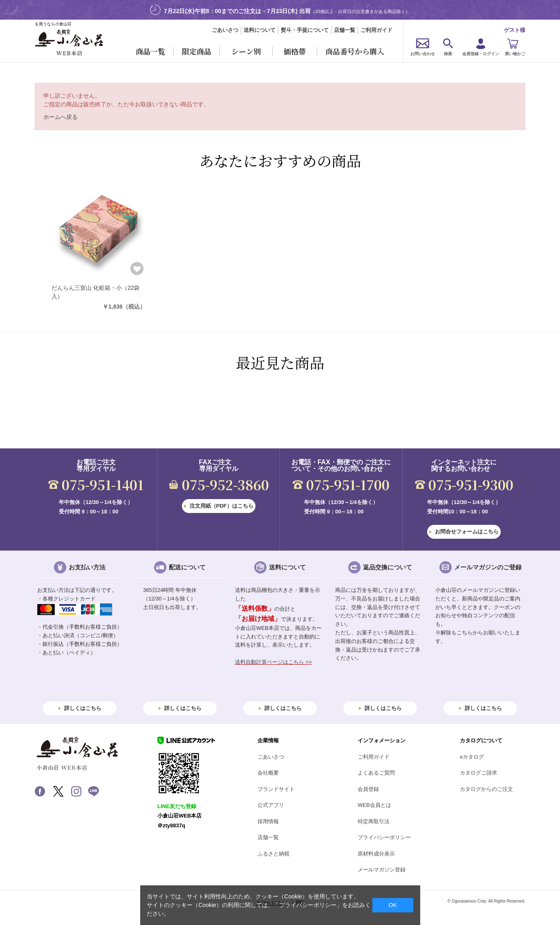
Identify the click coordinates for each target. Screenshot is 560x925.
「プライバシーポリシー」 (308, 905)
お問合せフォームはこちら (467, 532)
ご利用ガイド (376, 30)
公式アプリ (271, 805)
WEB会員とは (374, 805)
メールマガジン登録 (382, 870)
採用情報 (268, 821)
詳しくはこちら (83, 708)
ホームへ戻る (60, 117)
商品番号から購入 (355, 51)
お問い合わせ (423, 54)
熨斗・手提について (305, 30)
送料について (260, 30)
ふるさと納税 (273, 854)
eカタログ (472, 757)
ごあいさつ (225, 30)
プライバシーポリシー (384, 837)
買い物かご (515, 54)
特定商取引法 (374, 821)
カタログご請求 (478, 773)
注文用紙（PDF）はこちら (222, 506)
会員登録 (368, 789)
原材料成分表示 (376, 854)
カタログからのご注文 (486, 789)
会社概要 (268, 773)
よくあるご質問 (376, 773)
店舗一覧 (345, 30)
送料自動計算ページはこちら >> (273, 662)
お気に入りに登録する (137, 269)
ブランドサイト (276, 789)
